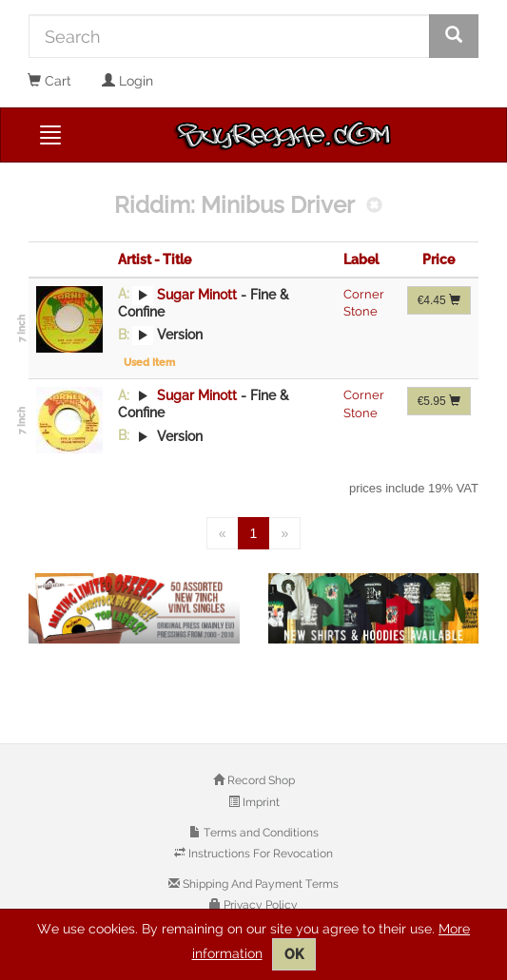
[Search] (229, 36)
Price (439, 259)
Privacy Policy (259, 905)
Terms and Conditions (260, 833)
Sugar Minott (197, 294)
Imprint (260, 802)
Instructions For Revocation (259, 854)
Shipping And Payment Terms (259, 884)
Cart (49, 81)
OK (294, 954)
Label (361, 259)
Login (127, 81)
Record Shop (260, 780)
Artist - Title (155, 259)
